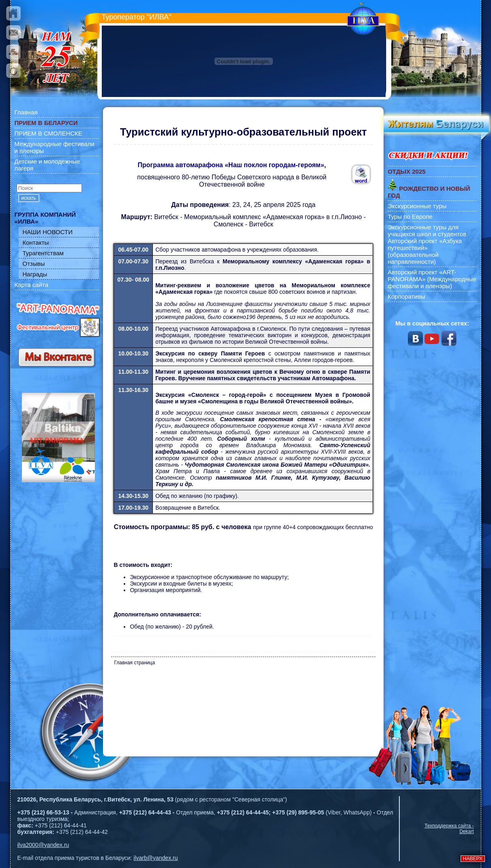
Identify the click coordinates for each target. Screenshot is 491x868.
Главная (26, 112)
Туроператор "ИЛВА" (137, 17)
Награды (35, 274)
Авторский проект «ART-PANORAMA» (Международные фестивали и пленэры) (432, 279)
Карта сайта (32, 285)
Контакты (36, 242)
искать (29, 198)
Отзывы (34, 264)
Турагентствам (43, 253)
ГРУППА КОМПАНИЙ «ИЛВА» (45, 218)
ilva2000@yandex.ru (43, 845)
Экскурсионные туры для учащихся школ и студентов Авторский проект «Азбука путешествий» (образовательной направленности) (427, 244)
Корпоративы (406, 296)
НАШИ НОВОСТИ (48, 232)
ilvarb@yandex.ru (155, 858)
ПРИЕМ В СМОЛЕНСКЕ (48, 133)
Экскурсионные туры (417, 206)
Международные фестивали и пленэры (55, 147)
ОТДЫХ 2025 (406, 171)
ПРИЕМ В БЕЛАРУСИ (46, 123)
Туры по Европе (410, 216)
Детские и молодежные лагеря (47, 165)
